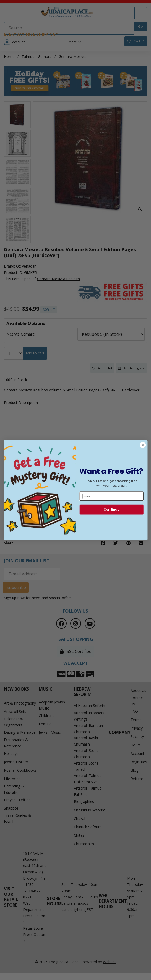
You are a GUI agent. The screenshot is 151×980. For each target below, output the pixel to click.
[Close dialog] (143, 445)
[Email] (111, 496)
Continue (111, 509)
